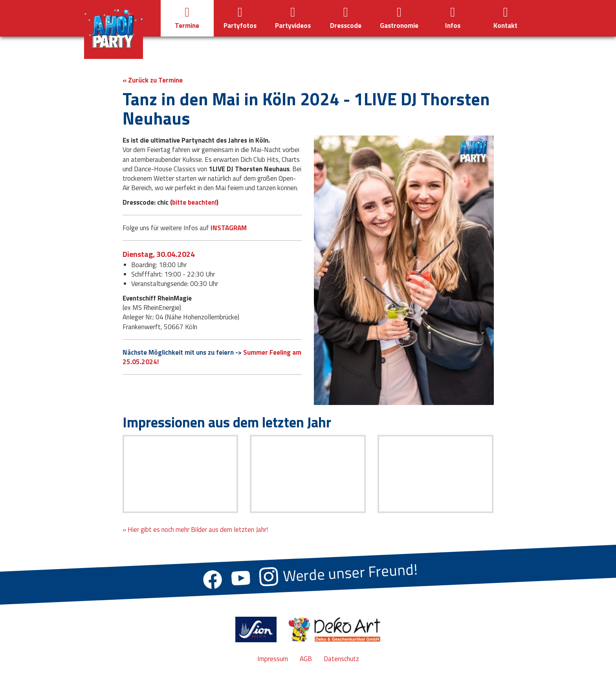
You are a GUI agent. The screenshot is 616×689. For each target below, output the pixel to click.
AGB (306, 659)
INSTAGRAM (229, 228)
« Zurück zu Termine (153, 80)
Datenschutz (341, 659)
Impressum (273, 659)
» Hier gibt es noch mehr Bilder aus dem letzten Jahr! (195, 530)
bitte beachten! (194, 202)
